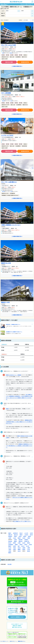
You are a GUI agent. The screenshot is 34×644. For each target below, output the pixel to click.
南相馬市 (10, 536)
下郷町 (29, 538)
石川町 (28, 546)
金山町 (24, 543)
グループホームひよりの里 (8, 45)
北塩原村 (26, 540)
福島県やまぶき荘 (6, 263)
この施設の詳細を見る (17, 66)
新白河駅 (10, 564)
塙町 (19, 546)
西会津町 (10, 541)
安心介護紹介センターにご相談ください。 (22, 521)
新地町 (29, 551)
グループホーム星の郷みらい (9, 182)
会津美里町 (11, 544)
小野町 (10, 549)
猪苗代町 (21, 541)
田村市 (31, 535)
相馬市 (21, 535)
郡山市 (21, 533)
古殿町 (24, 548)
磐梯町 (15, 541)
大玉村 (14, 538)
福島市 (10, 533)
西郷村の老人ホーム (22, 641)
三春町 (29, 548)
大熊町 (10, 551)
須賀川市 (10, 535)
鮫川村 (23, 546)
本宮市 (20, 536)
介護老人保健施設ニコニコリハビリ (11, 225)
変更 (19, 11)
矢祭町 (14, 546)
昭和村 (29, 543)
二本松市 (26, 535)
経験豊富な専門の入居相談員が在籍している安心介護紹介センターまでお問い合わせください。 (19, 422)
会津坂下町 (27, 541)
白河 (11, 101)
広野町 (14, 549)
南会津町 (21, 540)
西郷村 (7, 409)
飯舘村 (10, 553)
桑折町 (25, 536)
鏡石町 (19, 538)
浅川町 (19, 548)
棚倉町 (10, 546)
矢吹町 (30, 544)
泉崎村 (21, 544)
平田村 (14, 548)
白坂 (3, 53)
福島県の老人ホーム (13, 641)
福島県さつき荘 (5, 302)
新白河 (11, 53)
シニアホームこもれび (7, 135)
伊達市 (15, 536)
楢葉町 (19, 549)
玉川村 (10, 548)
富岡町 (24, 549)
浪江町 (19, 551)
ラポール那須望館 (6, 93)
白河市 (31, 533)
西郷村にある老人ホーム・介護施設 (13, 375)
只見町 (15, 540)
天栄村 (24, 538)
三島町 (19, 543)
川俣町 (10, 538)
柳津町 (14, 543)
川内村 (29, 549)
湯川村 (10, 543)
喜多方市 (16, 535)
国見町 (29, 536)
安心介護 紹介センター (5, 641)
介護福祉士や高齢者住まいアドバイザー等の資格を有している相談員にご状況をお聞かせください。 (19, 446)
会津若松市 (15, 533)
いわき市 (26, 533)
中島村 (26, 544)
